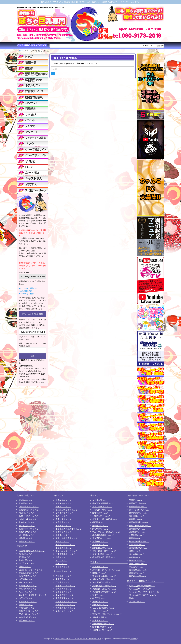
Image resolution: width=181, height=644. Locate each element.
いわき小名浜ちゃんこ (29, 519)
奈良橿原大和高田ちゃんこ (104, 576)
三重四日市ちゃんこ (101, 516)
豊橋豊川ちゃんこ (100, 526)
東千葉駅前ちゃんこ (28, 563)
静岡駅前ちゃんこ (100, 522)
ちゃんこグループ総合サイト (142, 586)
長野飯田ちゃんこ (63, 592)
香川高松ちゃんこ (137, 516)
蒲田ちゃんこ (62, 563)
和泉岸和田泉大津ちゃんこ (104, 582)
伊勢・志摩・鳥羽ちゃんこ (104, 551)
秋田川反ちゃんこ (27, 513)
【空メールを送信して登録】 (33, 314)
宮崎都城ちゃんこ (137, 529)
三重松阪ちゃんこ (100, 541)
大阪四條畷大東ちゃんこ (103, 624)
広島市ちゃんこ (136, 538)
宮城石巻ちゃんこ (27, 503)
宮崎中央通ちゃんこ (138, 563)
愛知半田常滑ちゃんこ (102, 554)
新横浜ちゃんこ (63, 535)
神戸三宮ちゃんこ (100, 598)
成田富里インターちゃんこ (31, 570)
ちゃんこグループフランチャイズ (144, 592)
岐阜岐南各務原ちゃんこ (103, 535)
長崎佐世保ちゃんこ (138, 506)
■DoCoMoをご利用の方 (28, 288)
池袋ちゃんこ (62, 516)
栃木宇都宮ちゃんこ (28, 576)
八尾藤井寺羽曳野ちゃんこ (104, 592)
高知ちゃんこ (135, 551)
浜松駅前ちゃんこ (100, 529)
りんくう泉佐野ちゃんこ (103, 608)
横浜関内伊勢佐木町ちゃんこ (32, 551)
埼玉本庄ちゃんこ (27, 598)
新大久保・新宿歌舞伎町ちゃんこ (34, 595)
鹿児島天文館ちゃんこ (139, 503)
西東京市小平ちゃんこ (65, 554)
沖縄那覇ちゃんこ (137, 532)
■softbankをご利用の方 (28, 294)
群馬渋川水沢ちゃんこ (29, 611)
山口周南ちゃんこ (137, 535)
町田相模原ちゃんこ (28, 586)
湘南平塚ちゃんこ (63, 548)
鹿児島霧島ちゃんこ (138, 513)
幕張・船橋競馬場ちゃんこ (67, 538)
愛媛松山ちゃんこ (137, 500)
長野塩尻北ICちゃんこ (65, 605)
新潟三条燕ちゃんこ (64, 611)
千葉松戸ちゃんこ (27, 620)
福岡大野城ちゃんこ (138, 548)
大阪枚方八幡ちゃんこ (102, 617)
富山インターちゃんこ (65, 586)
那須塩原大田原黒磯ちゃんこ (68, 529)
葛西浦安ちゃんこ (63, 532)
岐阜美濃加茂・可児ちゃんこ (105, 557)
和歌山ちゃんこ (99, 573)
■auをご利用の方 (25, 291)
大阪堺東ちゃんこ (100, 605)
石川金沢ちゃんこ (63, 582)
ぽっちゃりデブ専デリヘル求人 (143, 595)
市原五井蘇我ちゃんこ (65, 545)
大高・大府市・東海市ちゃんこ (106, 532)
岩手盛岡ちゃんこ (27, 535)
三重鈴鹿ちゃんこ (100, 545)
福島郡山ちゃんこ (27, 538)
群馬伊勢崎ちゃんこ (64, 500)
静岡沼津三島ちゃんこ (102, 548)
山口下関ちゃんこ (137, 545)
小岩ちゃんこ (62, 557)
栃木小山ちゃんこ (27, 582)
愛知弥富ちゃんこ (100, 513)
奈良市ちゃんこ (99, 595)
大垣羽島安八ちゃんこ (102, 506)
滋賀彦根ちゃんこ (100, 566)
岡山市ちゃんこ (136, 567)
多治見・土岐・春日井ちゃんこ (106, 519)
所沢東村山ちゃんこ (64, 513)
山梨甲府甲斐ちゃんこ (65, 595)
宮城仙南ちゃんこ (27, 500)
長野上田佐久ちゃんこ (65, 608)
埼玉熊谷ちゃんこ (27, 579)
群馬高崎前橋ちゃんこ (29, 573)
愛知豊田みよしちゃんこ (103, 538)
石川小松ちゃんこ (63, 576)
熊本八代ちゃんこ (137, 560)
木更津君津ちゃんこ (28, 601)
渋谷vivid (133, 598)
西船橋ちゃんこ (63, 567)
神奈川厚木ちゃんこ (28, 589)
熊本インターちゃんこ (139, 510)
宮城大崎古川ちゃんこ (29, 510)
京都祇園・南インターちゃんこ (106, 570)
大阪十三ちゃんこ (100, 611)
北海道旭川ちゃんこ (28, 522)
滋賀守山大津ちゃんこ (102, 627)
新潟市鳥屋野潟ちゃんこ (66, 601)
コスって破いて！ (137, 601)
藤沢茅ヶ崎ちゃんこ (64, 503)
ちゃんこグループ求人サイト (142, 589)
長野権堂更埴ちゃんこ (65, 598)
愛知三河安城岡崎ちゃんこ (104, 503)
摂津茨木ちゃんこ (100, 620)
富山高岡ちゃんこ (63, 579)
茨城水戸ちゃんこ (27, 560)
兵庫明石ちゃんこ (100, 601)
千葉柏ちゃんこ (63, 541)
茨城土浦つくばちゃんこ (30, 614)
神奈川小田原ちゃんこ (29, 617)
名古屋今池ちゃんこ (101, 500)
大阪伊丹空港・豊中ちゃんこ (105, 579)
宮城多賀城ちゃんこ (28, 532)
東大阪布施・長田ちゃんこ (104, 586)
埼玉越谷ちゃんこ (63, 506)
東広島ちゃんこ (136, 557)
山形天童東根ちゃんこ (29, 506)
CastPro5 (133, 639)
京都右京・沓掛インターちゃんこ (107, 614)
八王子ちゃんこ (26, 592)
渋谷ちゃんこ (62, 560)
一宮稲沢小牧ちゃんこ (102, 510)
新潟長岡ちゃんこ (63, 589)
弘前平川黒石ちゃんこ (29, 516)
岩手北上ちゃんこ (27, 526)
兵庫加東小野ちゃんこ (102, 630)
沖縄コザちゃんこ (137, 573)
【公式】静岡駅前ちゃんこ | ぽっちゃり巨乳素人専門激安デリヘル (78, 639)
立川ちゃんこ (25, 557)
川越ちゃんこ (25, 566)
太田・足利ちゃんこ (64, 519)
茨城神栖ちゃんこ (63, 526)
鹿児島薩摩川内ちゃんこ (140, 522)
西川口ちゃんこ (26, 554)
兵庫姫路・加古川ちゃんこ (104, 589)
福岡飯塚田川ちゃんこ (139, 541)
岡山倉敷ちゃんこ (137, 554)
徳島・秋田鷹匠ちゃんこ (140, 526)
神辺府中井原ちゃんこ (139, 576)
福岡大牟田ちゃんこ (138, 570)
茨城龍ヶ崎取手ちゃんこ (66, 510)
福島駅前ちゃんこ (27, 541)
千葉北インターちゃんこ (66, 551)
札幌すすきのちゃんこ (29, 529)
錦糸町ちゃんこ (26, 605)
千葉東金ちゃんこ (27, 608)
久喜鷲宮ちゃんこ (63, 522)
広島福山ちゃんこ (137, 519)
